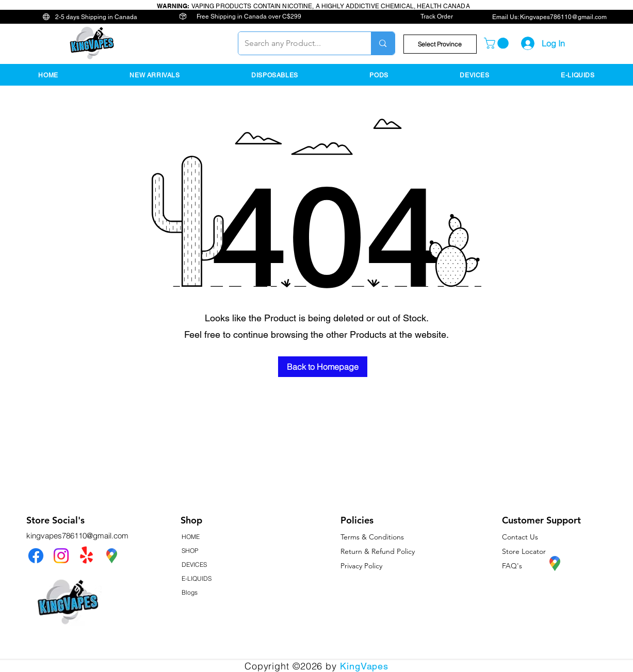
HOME (191, 537)
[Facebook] (36, 556)
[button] (440, 44)
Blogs (190, 592)
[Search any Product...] (297, 43)
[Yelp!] (86, 556)
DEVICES (194, 564)
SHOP (190, 551)
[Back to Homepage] (323, 367)
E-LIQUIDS (197, 578)
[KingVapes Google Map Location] (112, 556)
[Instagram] (61, 556)
